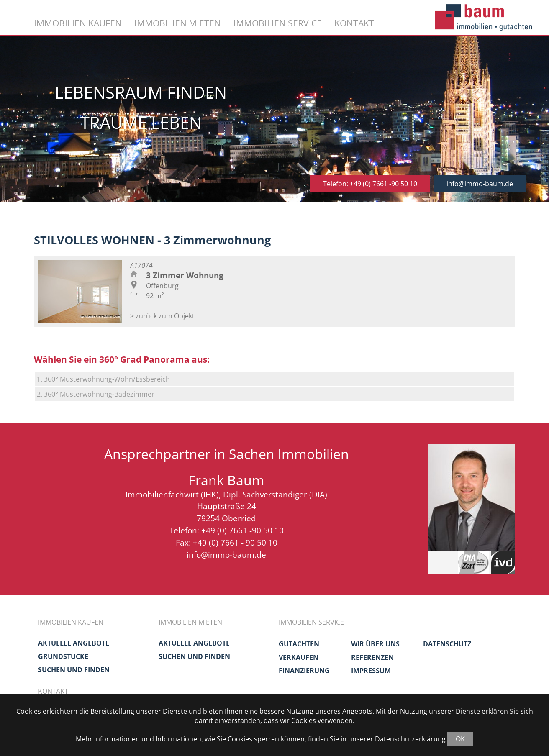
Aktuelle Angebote (74, 643)
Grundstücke (63, 656)
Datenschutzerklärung (410, 739)
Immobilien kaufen (78, 23)
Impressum (371, 671)
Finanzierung (304, 671)
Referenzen (372, 657)
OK (460, 739)
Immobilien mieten (178, 23)
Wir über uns (375, 644)
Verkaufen (299, 657)
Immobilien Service (278, 23)
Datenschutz (447, 644)
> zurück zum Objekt (162, 316)
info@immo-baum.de (480, 184)
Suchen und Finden (74, 670)
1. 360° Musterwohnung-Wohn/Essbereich (103, 379)
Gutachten (299, 644)
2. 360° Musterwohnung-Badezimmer (96, 394)
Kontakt (354, 23)
